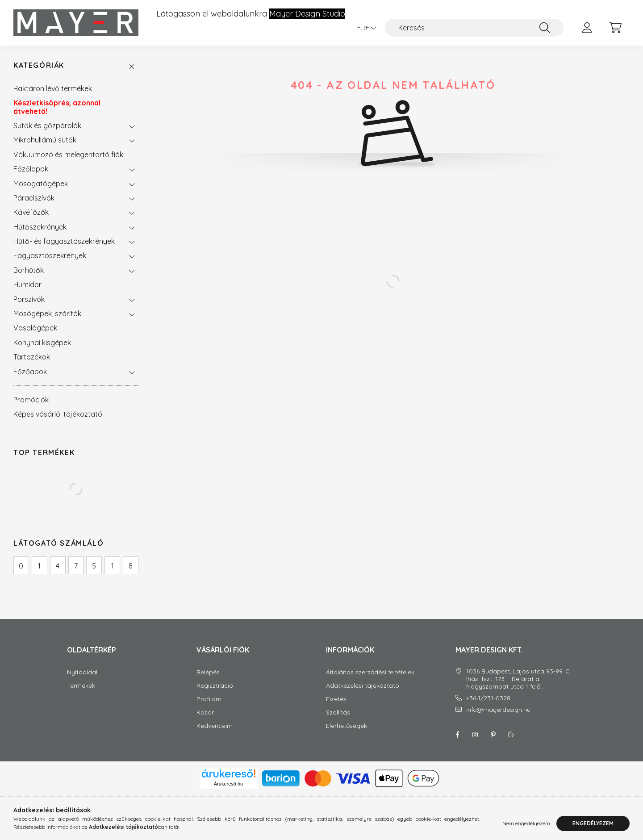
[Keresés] (474, 28)
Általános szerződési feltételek (370, 672)
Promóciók (31, 400)
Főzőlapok (31, 169)
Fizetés (336, 699)
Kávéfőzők (31, 212)
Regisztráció (215, 686)
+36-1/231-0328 (488, 698)
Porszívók (29, 299)
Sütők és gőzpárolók (47, 125)
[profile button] (587, 28)
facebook (457, 735)
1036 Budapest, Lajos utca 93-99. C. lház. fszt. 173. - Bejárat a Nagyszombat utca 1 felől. (519, 679)
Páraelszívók (34, 198)
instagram (475, 735)
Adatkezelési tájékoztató (363, 686)
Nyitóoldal (82, 672)
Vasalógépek (35, 328)
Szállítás (338, 713)
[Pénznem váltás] (364, 28)
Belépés (208, 672)
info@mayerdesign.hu (498, 710)
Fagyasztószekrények (50, 255)
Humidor (27, 284)
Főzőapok (30, 372)
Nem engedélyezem (526, 823)
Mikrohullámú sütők (45, 140)
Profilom (209, 699)
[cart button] (615, 28)
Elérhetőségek (347, 726)
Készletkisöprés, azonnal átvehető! (57, 107)
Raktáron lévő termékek (53, 88)
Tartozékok (32, 357)
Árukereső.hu (228, 784)
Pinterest (493, 735)
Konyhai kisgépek (42, 343)
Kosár (205, 713)
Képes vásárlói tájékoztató (58, 414)
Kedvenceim (215, 726)
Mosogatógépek (41, 184)
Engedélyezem (593, 823)
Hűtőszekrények (40, 227)
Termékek (81, 686)
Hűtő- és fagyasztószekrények (64, 241)
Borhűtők (29, 270)
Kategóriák (39, 65)
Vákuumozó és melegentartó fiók (68, 155)
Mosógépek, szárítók (47, 313)
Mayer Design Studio (307, 14)
